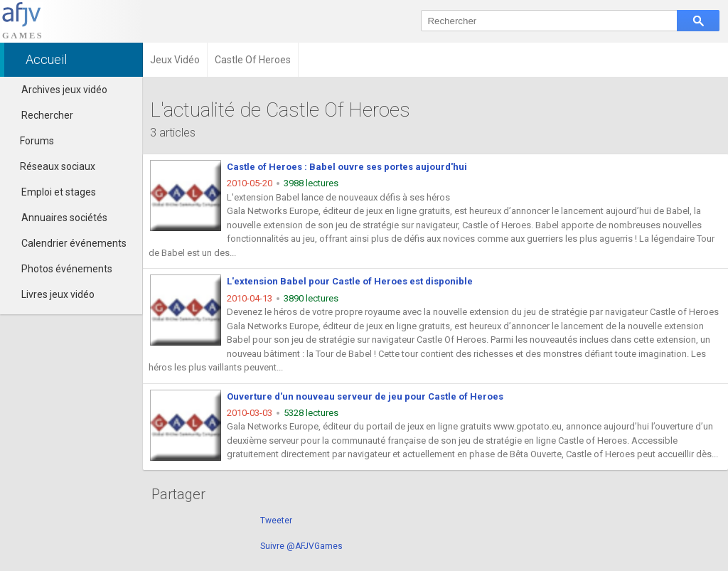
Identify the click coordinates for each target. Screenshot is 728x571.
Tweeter (276, 521)
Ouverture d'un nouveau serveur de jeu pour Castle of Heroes (365, 396)
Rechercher (47, 115)
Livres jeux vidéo (58, 294)
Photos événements (67, 269)
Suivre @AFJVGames (301, 546)
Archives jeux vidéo (64, 90)
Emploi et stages (59, 192)
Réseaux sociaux (51, 166)
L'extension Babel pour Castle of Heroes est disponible (350, 281)
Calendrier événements (74, 243)
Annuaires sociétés (64, 218)
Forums (31, 141)
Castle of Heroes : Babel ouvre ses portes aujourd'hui (347, 167)
